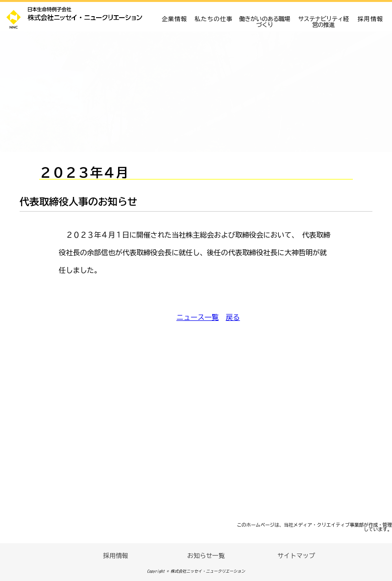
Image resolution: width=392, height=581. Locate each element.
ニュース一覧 (197, 317)
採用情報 (370, 19)
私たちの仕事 (214, 19)
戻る (233, 317)
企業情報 (174, 19)
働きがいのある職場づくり (265, 22)
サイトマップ (296, 556)
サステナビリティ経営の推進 (323, 22)
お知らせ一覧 (206, 556)
